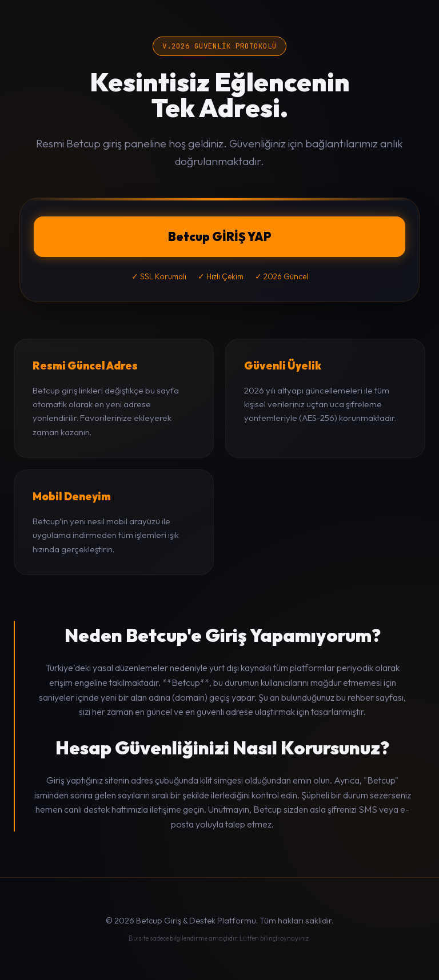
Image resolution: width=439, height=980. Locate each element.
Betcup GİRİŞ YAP (220, 236)
